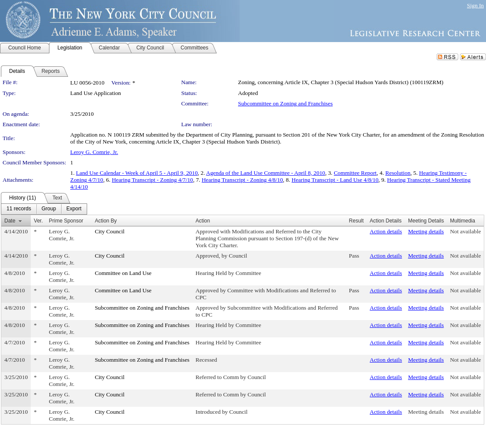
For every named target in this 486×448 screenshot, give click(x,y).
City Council (110, 231)
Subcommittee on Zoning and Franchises (285, 103)
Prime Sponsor (66, 221)
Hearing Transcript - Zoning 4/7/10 (152, 180)
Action (203, 221)
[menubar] (44, 209)
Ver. (38, 221)
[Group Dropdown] (49, 209)
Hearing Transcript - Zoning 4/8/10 (242, 180)
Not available (465, 231)
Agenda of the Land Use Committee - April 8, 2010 (266, 173)
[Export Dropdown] (74, 209)
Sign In (475, 5)
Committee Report (355, 173)
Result (356, 221)
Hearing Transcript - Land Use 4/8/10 (335, 180)
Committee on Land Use (123, 273)
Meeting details (426, 231)
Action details (386, 231)
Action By (106, 221)
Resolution (398, 173)
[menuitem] (19, 209)
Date (10, 221)
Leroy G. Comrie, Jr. (94, 152)
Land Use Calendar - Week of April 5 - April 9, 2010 (137, 173)
